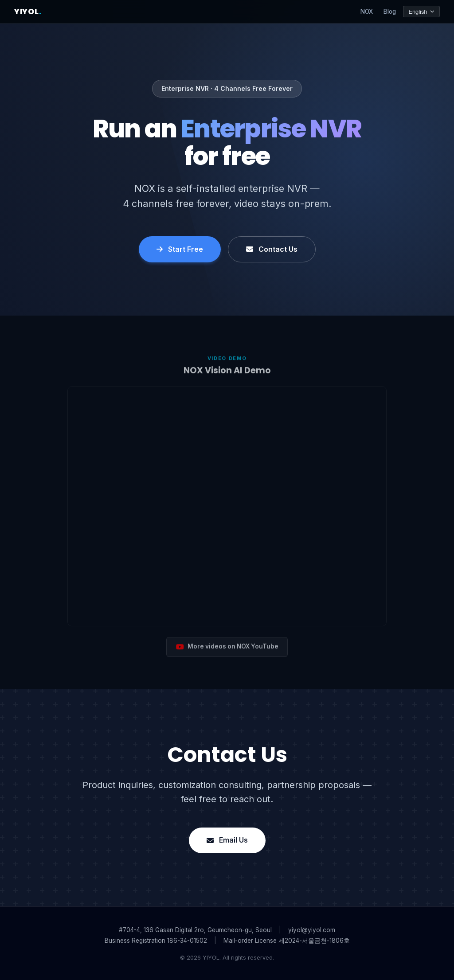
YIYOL (28, 12)
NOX (367, 12)
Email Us (227, 840)
